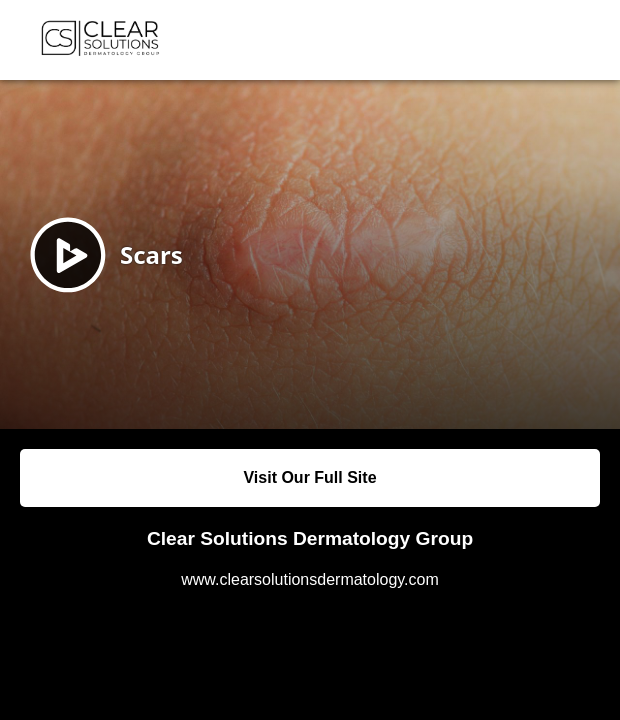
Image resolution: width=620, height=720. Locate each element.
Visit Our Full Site (309, 477)
